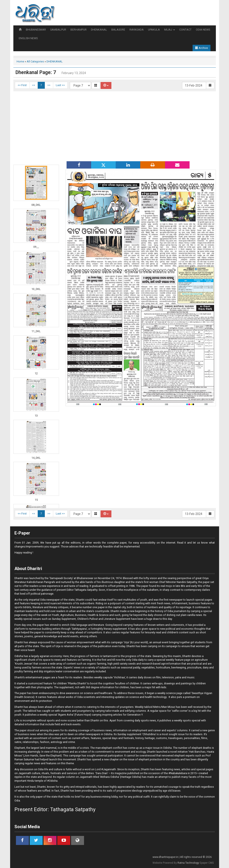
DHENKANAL (99, 30)
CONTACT (185, 30)
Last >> (60, 85)
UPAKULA (154, 30)
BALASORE (118, 30)
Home (20, 61)
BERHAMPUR (79, 30)
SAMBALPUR (58, 30)
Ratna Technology (188, 863)
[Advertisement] (115, 126)
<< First (22, 85)
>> (49, 85)
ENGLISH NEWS (28, 38)
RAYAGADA (137, 30)
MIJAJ (170, 30)
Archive (202, 48)
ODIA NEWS (203, 30)
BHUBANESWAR (36, 30)
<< (34, 85)
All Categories (35, 61)
